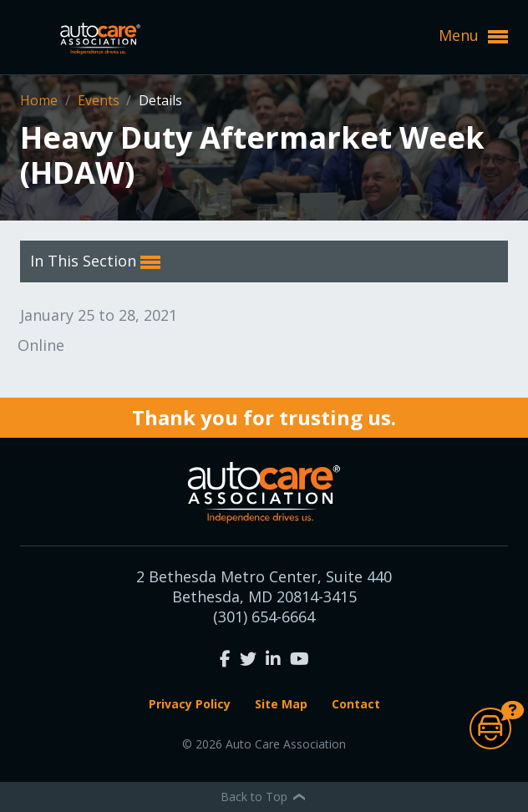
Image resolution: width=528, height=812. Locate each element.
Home (41, 100)
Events (100, 100)
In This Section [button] (95, 261)
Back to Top (264, 797)
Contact (356, 704)
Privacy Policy (190, 704)
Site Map (281, 704)
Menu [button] (473, 36)
